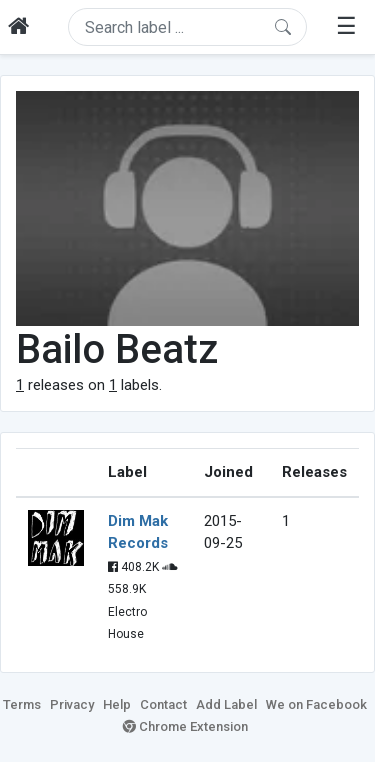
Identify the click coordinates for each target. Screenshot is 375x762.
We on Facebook (316, 704)
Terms (22, 704)
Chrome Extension (185, 726)
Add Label (226, 704)
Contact (163, 704)
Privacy (72, 704)
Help (117, 704)
